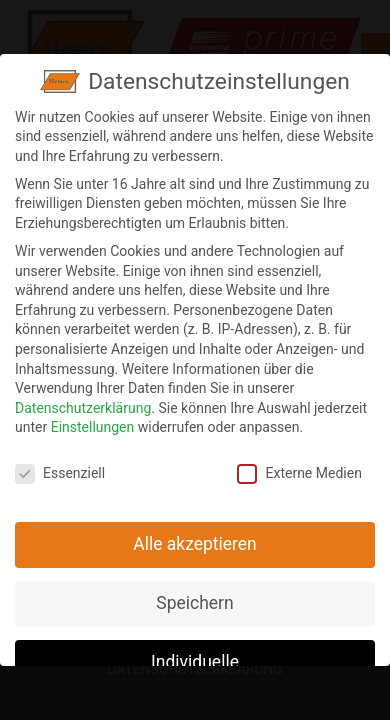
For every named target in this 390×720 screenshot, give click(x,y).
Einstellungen (93, 419)
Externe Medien (299, 465)
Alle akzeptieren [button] (195, 536)
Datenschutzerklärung (83, 400)
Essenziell (60, 465)
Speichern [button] (194, 595)
